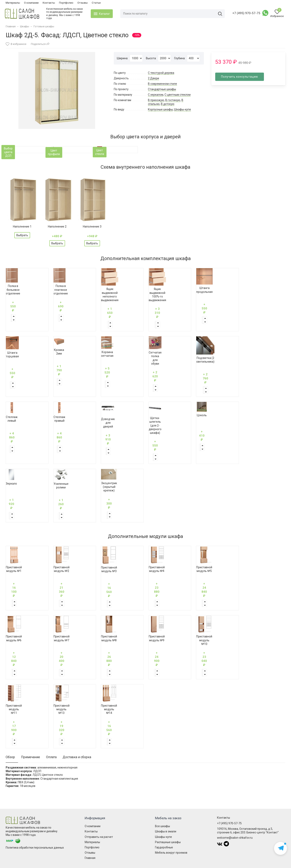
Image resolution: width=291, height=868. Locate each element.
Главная (90, 858)
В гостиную (173, 100)
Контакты (49, 3)
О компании (31, 3)
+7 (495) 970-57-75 (246, 13)
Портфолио (66, 3)
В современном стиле (162, 84)
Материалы (13, 3)
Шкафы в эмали (166, 831)
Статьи (96, 3)
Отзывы (83, 3)
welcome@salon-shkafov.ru (235, 838)
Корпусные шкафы (160, 109)
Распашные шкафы (168, 842)
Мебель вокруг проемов (171, 853)
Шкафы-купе (182, 109)
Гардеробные (164, 847)
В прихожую (156, 100)
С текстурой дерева (161, 73)
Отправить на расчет (99, 837)
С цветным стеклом (178, 95)
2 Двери (153, 78)
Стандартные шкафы (162, 89)
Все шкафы (162, 826)
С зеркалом (156, 95)
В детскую (168, 104)
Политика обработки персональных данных (35, 848)
